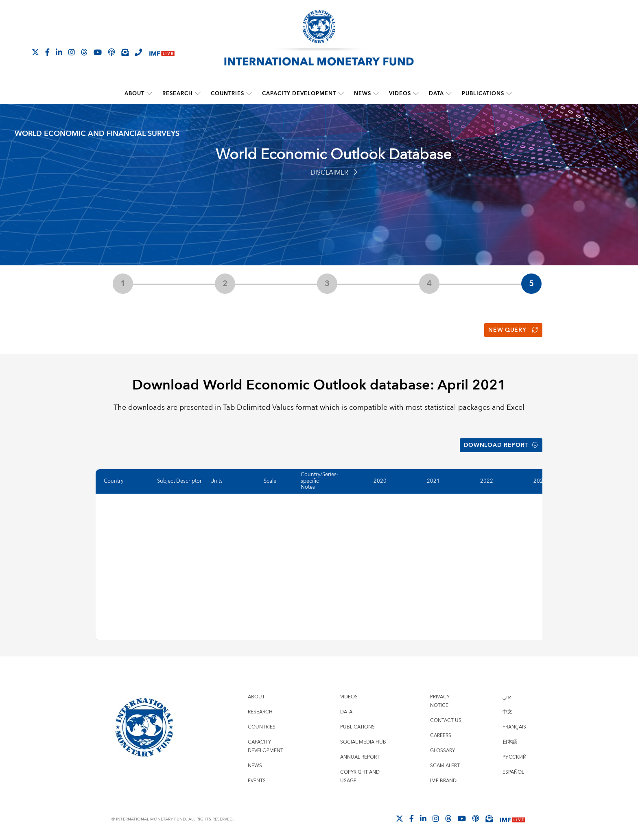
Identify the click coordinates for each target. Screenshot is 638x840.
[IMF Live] (162, 53)
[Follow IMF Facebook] (47, 52)
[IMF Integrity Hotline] (138, 52)
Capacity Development (299, 94)
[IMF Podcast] (111, 52)
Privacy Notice (440, 700)
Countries (227, 94)
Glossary (442, 749)
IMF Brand (443, 779)
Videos (400, 94)
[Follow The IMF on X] (35, 52)
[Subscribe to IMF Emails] (125, 52)
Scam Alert (445, 764)
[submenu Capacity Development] (341, 94)
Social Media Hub (363, 740)
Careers (441, 734)
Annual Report (360, 756)
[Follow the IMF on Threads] (84, 52)
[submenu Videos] (416, 94)
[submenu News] (376, 94)
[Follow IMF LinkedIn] (59, 52)
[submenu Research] (198, 94)
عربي (507, 695)
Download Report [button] (501, 444)
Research (178, 94)
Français (514, 725)
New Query (513, 330)
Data (436, 94)
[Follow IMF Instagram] (72, 52)
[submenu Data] (449, 94)
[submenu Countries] (249, 94)
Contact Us (446, 719)
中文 (507, 710)
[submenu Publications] (509, 94)
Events (257, 779)
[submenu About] (149, 94)
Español (513, 771)
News (363, 94)
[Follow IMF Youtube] (98, 52)
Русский (515, 756)
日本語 (510, 740)
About (134, 94)
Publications (483, 94)
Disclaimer (334, 173)
